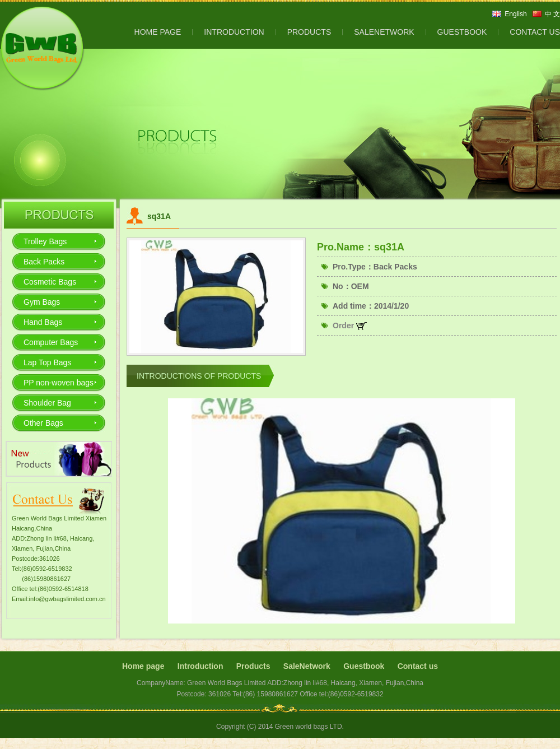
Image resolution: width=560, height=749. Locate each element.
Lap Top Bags (47, 362)
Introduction (200, 666)
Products (253, 666)
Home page (143, 666)
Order (350, 325)
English (515, 14)
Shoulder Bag (47, 403)
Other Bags (43, 423)
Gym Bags (42, 302)
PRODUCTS (309, 32)
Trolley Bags (45, 241)
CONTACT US (535, 32)
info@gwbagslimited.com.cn (67, 599)
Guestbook (364, 666)
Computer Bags (51, 342)
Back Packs (44, 262)
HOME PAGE (158, 32)
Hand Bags (43, 322)
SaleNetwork (307, 666)
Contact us (418, 666)
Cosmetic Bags (50, 282)
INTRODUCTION (234, 32)
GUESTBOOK (462, 32)
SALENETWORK (384, 32)
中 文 (552, 14)
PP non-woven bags (59, 383)
